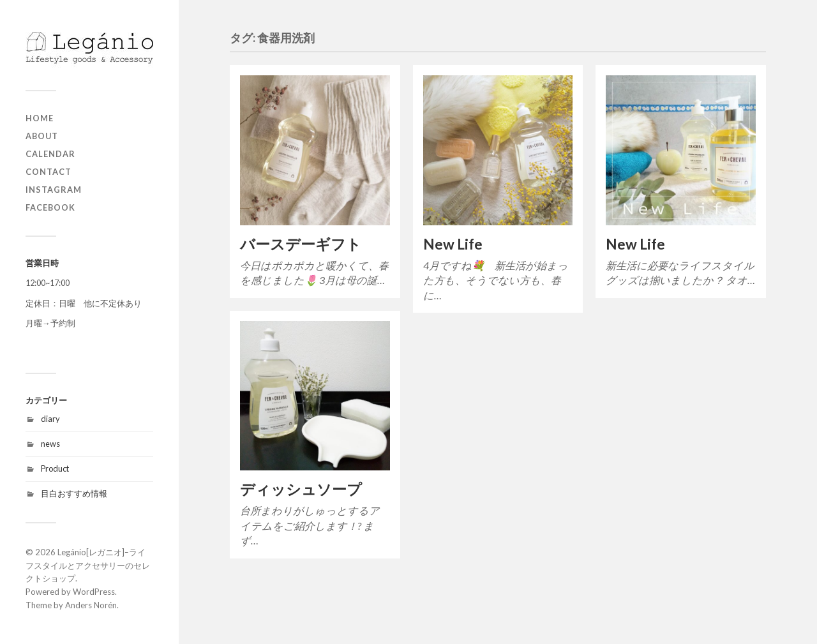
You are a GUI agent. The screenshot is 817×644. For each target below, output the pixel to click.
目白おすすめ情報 (74, 493)
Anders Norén (91, 605)
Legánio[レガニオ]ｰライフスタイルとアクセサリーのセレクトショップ (88, 565)
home (40, 118)
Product (55, 468)
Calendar (50, 154)
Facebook (50, 207)
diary (50, 419)
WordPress (94, 592)
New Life (453, 244)
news (50, 444)
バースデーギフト (301, 244)
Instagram (54, 190)
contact (49, 172)
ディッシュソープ (301, 489)
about (42, 136)
